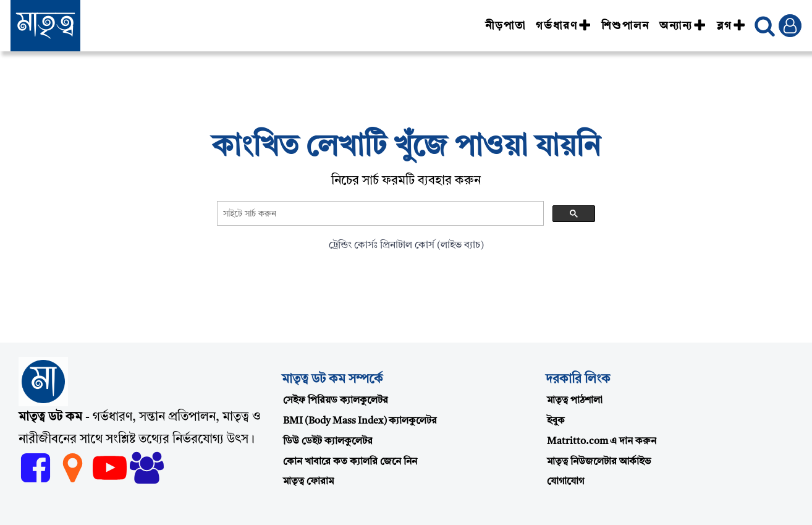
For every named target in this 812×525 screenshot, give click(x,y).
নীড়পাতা (505, 26)
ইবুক (556, 421)
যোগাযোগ (565, 482)
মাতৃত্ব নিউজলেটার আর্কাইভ (599, 462)
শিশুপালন (625, 26)
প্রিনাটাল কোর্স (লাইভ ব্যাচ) (432, 245)
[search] (379, 214)
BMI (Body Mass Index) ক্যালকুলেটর (360, 421)
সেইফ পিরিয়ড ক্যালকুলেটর (336, 401)
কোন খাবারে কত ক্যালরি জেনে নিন (350, 462)
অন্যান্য (683, 26)
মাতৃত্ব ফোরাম (308, 482)
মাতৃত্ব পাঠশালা (575, 401)
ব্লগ (731, 26)
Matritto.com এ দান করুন (602, 442)
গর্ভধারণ (564, 26)
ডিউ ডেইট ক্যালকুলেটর (328, 442)
